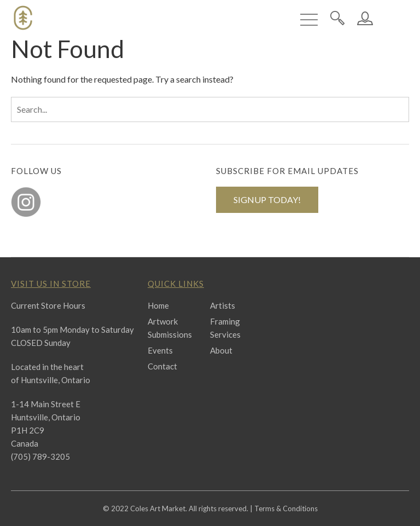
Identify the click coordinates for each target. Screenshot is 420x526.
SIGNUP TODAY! (267, 200)
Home (158, 305)
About (221, 350)
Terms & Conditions (286, 508)
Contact (162, 366)
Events (160, 350)
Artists (223, 305)
